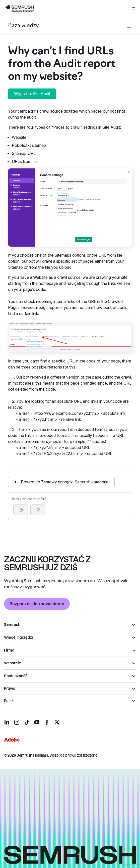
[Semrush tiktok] (27, 722)
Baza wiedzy (23, 26)
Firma (9, 650)
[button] (38, 510)
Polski (9, 701)
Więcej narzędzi (18, 637)
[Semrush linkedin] (7, 722)
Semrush (12, 625)
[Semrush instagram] (17, 722)
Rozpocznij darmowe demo (37, 604)
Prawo (10, 689)
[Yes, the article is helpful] (21, 510)
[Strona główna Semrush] (19, 9)
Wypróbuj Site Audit (32, 94)
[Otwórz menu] (134, 9)
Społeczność (16, 676)
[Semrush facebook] (47, 722)
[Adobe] (12, 740)
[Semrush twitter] (57, 722)
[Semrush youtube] (37, 722)
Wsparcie (13, 663)
